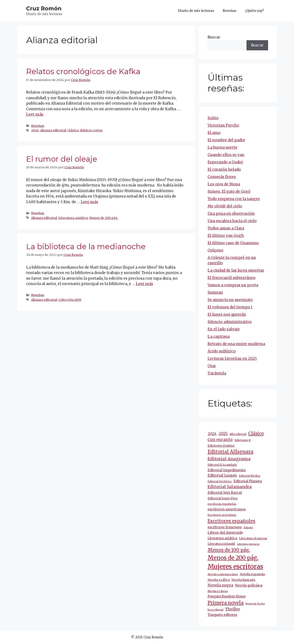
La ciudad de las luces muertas (236, 270)
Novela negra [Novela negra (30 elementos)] (220, 585)
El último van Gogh (226, 236)
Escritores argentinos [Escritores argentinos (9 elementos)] (222, 515)
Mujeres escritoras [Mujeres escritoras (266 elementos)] (235, 567)
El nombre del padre (226, 140)
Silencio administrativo (230, 322)
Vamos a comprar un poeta (233, 285)
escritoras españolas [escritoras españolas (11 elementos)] (222, 504)
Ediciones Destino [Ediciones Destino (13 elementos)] (221, 446)
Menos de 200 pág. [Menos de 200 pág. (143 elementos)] (233, 558)
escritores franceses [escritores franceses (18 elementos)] (225, 527)
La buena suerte (222, 147)
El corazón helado (224, 169)
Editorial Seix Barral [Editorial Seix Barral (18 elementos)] (225, 493)
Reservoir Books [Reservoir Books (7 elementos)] (255, 604)
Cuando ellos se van (226, 155)
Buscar (214, 37)
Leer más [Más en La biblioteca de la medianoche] (145, 284)
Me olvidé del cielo (225, 206)
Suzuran (215, 292)
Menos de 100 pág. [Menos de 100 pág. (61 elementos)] (229, 550)
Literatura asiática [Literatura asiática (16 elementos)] (222, 538)
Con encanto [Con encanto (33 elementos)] (220, 440)
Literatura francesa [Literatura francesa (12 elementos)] (253, 538)
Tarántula (217, 373)
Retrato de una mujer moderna (236, 344)
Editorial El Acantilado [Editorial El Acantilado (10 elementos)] (222, 465)
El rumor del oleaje (62, 159)
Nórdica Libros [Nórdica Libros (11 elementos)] (218, 591)
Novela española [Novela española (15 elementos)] (252, 574)
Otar (212, 366)
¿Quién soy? (254, 11)
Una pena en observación (231, 214)
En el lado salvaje (224, 329)
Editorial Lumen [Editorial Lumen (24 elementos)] (222, 476)
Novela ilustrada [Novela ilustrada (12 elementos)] (243, 580)
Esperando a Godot (225, 162)
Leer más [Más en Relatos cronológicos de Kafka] (35, 114)
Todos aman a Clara (226, 228)
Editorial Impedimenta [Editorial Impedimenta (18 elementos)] (227, 470)
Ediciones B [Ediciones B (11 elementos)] (243, 440)
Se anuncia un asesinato (230, 300)
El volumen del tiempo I (230, 307)
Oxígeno (215, 250)
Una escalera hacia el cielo (232, 221)
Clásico (73, 130)
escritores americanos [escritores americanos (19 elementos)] (227, 509)
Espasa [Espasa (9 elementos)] (248, 527)
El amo (214, 133)
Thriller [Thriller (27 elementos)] (233, 609)
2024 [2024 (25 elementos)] (212, 434)
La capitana (219, 336)
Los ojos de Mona (224, 184)
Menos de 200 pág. (104, 218)
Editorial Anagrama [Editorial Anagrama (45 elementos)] (229, 459)
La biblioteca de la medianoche (86, 246)
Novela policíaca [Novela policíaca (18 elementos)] (249, 585)
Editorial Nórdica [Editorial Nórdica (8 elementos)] (250, 476)
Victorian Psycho (223, 125)
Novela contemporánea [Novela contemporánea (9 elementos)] (223, 574)
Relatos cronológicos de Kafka (83, 71)
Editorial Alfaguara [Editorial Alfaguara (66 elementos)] (230, 452)
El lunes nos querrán (227, 314)
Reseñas (230, 11)
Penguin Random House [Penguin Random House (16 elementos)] (227, 596)
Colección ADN (70, 300)
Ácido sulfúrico (222, 351)
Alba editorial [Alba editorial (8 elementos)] (238, 434)
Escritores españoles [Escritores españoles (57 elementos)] (231, 521)
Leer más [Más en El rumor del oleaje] (89, 202)
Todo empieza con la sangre (234, 199)
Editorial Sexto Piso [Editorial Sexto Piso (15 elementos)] (223, 498)
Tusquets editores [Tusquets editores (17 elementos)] (222, 615)
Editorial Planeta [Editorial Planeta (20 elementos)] (248, 481)
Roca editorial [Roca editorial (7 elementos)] (215, 610)
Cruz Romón (44, 8)
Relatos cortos (91, 130)
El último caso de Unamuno (233, 243)
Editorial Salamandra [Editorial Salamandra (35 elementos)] (230, 487)
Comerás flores (222, 177)
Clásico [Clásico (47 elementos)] (256, 434)
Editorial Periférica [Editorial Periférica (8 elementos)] (220, 481)
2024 (35, 130)
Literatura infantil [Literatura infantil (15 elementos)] (221, 544)
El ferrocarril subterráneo (232, 278)
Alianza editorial (53, 130)
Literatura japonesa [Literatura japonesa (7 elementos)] (248, 544)
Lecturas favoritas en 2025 (232, 359)
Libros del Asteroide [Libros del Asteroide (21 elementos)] (225, 532)
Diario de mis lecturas (196, 11)
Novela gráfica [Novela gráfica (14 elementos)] (219, 580)
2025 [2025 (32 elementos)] (223, 434)
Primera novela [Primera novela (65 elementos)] (226, 603)
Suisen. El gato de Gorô (229, 191)
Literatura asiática (73, 218)
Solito (213, 118)
